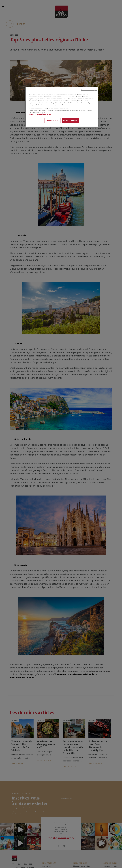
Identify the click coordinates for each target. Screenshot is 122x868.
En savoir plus (53, 121)
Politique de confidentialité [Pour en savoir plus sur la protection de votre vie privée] (40, 114)
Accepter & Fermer (70, 121)
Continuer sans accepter (89, 90)
